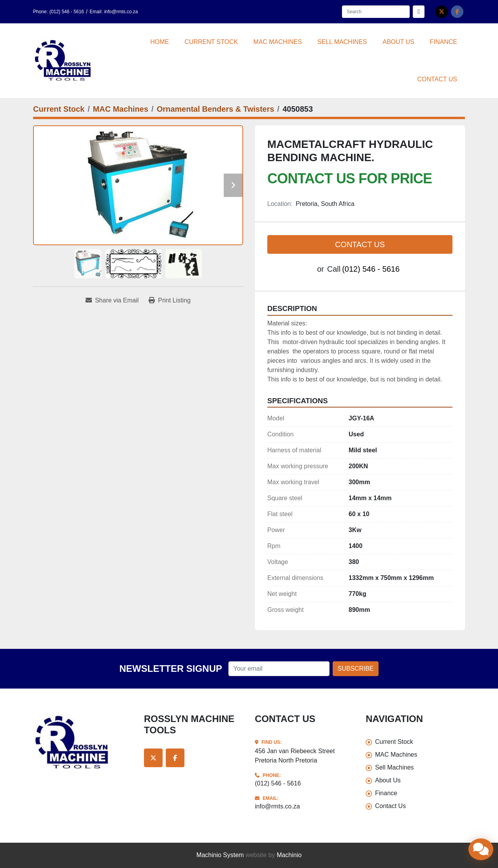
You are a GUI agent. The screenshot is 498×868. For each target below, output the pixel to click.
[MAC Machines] (121, 109)
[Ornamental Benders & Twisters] (216, 109)
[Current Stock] (59, 109)
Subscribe (356, 669)
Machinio (289, 855)
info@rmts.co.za (121, 12)
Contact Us (437, 79)
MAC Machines (277, 42)
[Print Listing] (170, 300)
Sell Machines (342, 42)
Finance (444, 42)
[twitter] (442, 12)
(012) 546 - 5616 (67, 12)
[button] (211, 42)
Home (160, 42)
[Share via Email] (112, 300)
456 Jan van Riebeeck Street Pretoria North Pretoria (295, 756)
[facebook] (457, 12)
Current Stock (211, 42)
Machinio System (220, 855)
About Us (398, 42)
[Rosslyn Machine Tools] (83, 743)
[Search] (376, 12)
